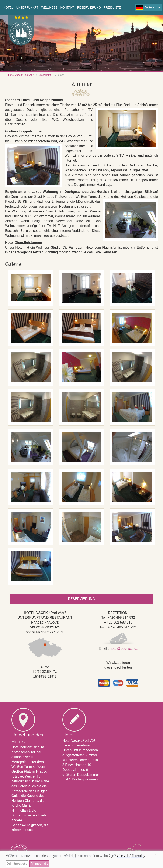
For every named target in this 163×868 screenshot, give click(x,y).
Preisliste (112, 7)
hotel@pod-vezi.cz (124, 649)
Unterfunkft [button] (27, 7)
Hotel (8, 7)
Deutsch (145, 7)
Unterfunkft (45, 75)
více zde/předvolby (131, 856)
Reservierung (89, 7)
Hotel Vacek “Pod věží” (21, 75)
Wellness (49, 7)
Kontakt (67, 7)
